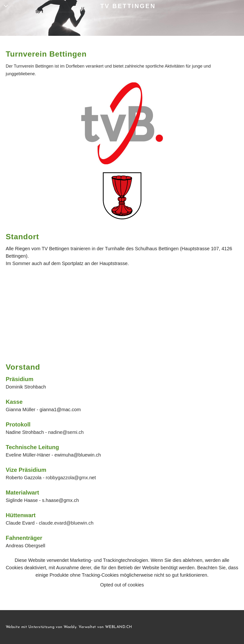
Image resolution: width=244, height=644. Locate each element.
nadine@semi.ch (66, 432)
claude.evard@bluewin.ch (66, 523)
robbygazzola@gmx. (68, 478)
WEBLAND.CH (119, 627)
